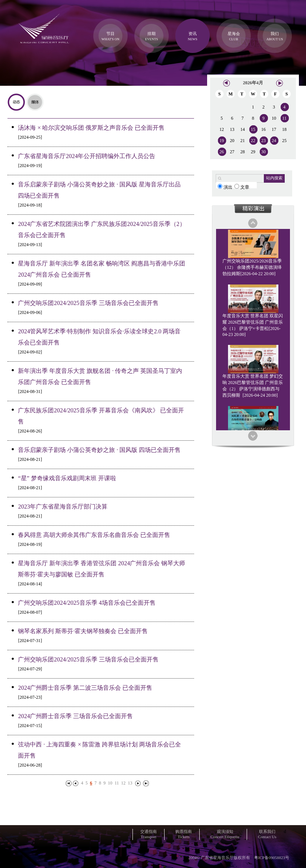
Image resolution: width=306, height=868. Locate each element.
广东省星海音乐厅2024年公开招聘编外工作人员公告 (87, 156)
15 (253, 129)
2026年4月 (253, 83)
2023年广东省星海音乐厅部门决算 (63, 507)
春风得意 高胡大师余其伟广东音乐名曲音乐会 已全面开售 (94, 535)
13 (130, 783)
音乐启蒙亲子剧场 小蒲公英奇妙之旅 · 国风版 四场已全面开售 (99, 450)
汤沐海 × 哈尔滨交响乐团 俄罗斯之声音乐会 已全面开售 (91, 128)
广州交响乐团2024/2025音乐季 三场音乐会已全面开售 (88, 303)
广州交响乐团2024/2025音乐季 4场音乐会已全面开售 (87, 603)
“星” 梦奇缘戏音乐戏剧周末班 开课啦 (67, 478)
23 (263, 141)
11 (117, 783)
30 (263, 152)
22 (253, 141)
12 (124, 783)
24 (274, 141)
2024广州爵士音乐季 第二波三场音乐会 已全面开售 (85, 688)
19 (222, 141)
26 (222, 152)
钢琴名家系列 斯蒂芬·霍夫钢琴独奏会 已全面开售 (83, 631)
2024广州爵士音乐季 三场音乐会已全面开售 (75, 716)
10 (110, 783)
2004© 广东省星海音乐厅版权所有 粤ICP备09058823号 (239, 858)
